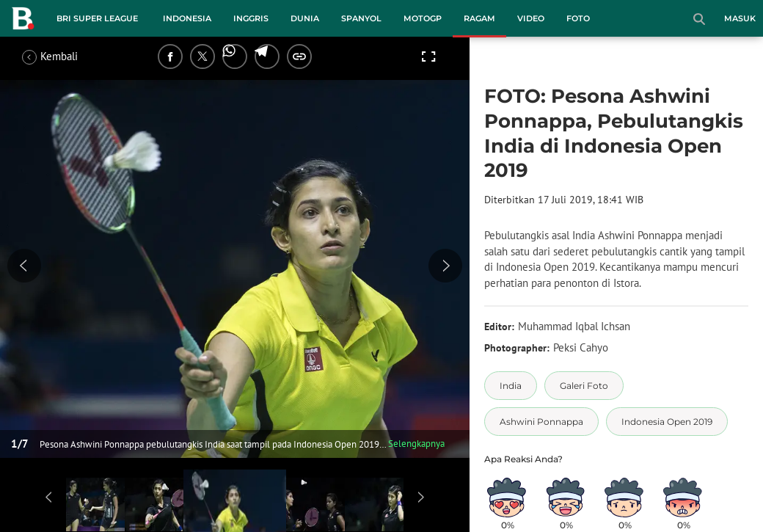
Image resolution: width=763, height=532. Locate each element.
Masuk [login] (740, 18)
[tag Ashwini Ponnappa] (541, 422)
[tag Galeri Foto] (584, 386)
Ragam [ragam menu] (479, 18)
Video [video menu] (531, 18)
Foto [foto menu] (578, 18)
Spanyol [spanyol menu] (361, 18)
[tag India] (511, 386)
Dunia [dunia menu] (305, 18)
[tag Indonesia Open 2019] (667, 422)
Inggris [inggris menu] (251, 18)
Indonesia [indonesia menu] (187, 18)
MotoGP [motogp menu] (423, 18)
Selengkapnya (416, 444)
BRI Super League (97, 18)
